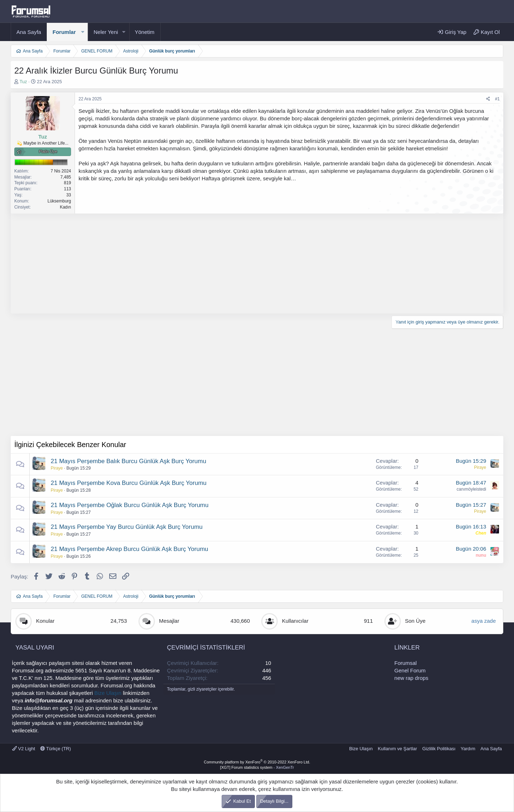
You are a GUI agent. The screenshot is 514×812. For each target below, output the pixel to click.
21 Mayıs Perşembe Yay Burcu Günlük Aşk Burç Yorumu (127, 527)
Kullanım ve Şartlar (398, 749)
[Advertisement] (225, 264)
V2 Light (24, 749)
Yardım (468, 749)
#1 (497, 99)
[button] (82, 32)
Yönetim (145, 32)
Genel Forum (410, 670)
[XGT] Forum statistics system (257, 767)
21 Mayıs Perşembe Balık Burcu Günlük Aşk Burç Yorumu (128, 461)
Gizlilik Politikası (439, 749)
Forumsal (406, 663)
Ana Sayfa (29, 32)
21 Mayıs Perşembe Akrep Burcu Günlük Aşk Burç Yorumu (129, 549)
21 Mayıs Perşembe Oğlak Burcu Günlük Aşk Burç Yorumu (130, 505)
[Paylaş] (488, 99)
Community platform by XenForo (257, 762)
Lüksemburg (59, 201)
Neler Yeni (106, 32)
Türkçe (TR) (56, 749)
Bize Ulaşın (108, 693)
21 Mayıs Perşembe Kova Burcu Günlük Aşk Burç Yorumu (129, 483)
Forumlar (64, 32)
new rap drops (411, 678)
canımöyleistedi (471, 489)
